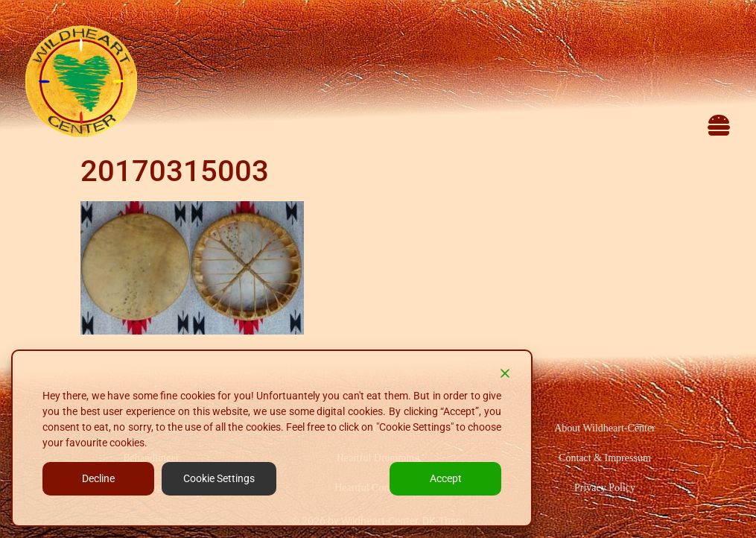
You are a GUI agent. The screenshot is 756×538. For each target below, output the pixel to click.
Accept (446, 478)
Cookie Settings (219, 478)
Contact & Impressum (605, 458)
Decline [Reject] (98, 478)
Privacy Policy (605, 488)
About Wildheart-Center (605, 428)
